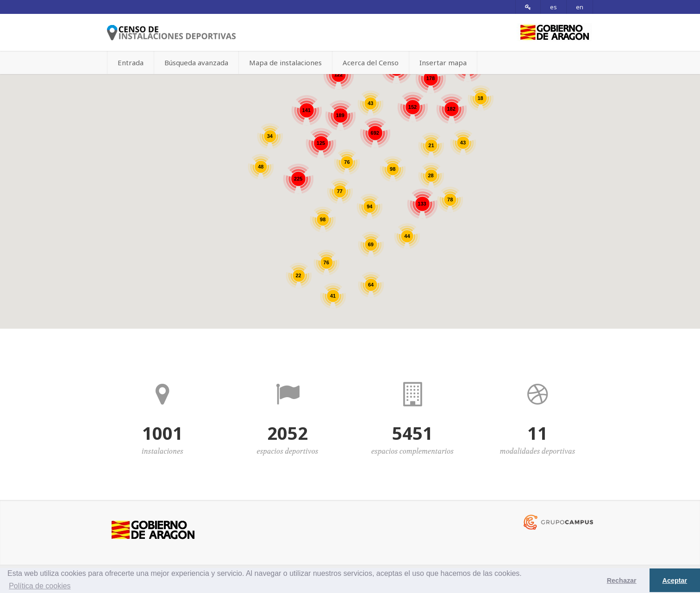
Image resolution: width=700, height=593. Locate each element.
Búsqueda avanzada (196, 62)
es (553, 7)
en (580, 7)
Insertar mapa (443, 62)
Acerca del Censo (371, 62)
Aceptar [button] (675, 581)
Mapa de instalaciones (285, 62)
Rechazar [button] (622, 581)
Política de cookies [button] (40, 586)
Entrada (131, 62)
